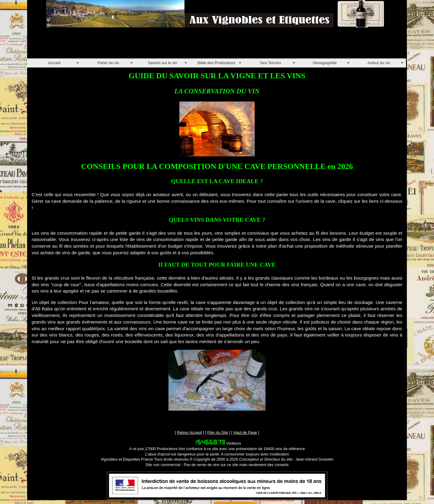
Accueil (54, 63)
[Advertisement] (137, 45)
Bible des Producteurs (217, 63)
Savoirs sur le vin (162, 63)
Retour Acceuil (189, 432)
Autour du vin (379, 63)
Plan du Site (218, 432)
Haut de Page (245, 432)
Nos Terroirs (271, 63)
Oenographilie (325, 63)
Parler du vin (108, 63)
